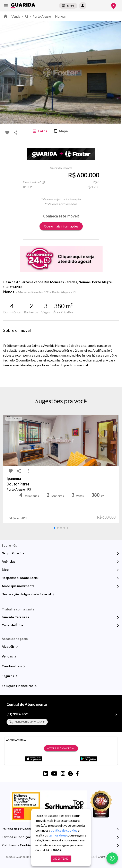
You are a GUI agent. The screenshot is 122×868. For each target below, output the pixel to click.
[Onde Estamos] (114, 6)
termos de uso (58, 835)
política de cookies (64, 830)
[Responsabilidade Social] (118, 578)
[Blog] (118, 570)
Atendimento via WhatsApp (27, 722)
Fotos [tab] (40, 131)
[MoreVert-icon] (29, 471)
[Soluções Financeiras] (36, 686)
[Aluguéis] (17, 647)
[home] (23, 6)
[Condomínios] (24, 666)
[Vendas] (15, 657)
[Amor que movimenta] (118, 586)
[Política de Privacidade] (118, 829)
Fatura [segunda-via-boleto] (68, 6)
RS (26, 16)
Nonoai (60, 16)
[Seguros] (17, 676)
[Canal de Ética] (118, 626)
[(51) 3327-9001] (116, 715)
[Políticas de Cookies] (118, 845)
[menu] (6, 6)
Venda (16, 16)
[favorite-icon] (7, 133)
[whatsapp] (112, 858)
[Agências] (118, 562)
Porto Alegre (42, 16)
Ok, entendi (61, 859)
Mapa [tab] (61, 131)
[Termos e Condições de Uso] (118, 837)
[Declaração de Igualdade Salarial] (53, 594)
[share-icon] (16, 133)
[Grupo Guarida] (118, 554)
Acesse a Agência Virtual (61, 748)
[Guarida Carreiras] (118, 617)
